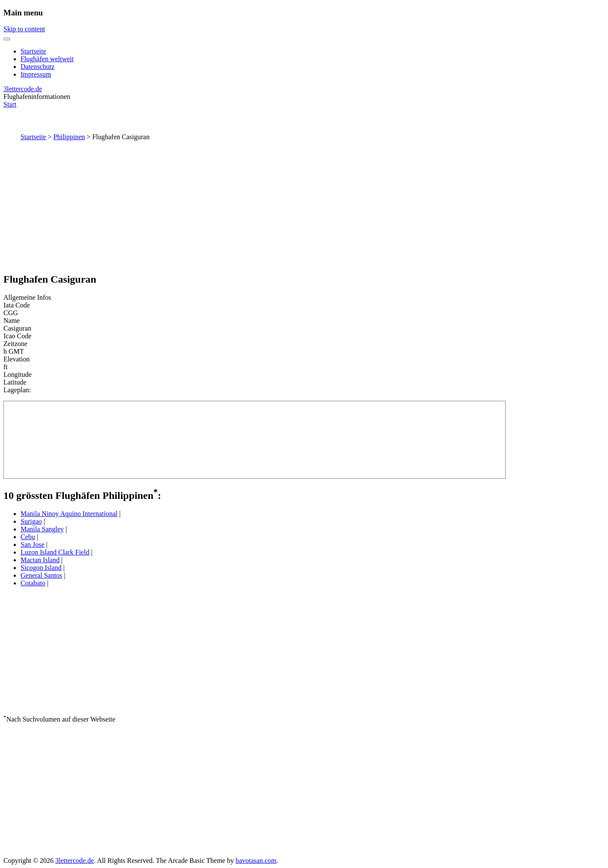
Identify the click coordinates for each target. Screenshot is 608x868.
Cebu (28, 537)
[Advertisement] (304, 205)
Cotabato (33, 583)
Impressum (36, 74)
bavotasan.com (256, 861)
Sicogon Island (41, 568)
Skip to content (24, 29)
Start (10, 104)
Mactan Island (40, 560)
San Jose (33, 544)
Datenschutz (37, 67)
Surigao (31, 521)
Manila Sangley (42, 529)
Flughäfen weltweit (47, 59)
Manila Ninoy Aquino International (69, 514)
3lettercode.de (23, 89)
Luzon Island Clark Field (55, 552)
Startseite (33, 51)
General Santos (41, 575)
